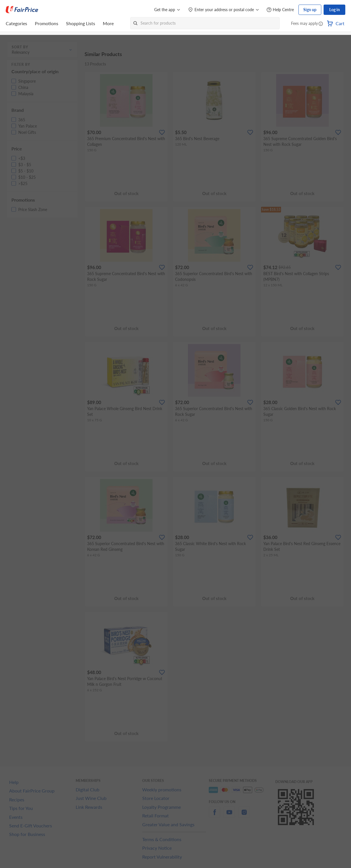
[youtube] (229, 816)
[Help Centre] (280, 10)
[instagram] (244, 816)
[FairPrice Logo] (22, 10)
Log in (335, 10)
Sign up (310, 10)
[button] (321, 24)
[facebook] (214, 816)
